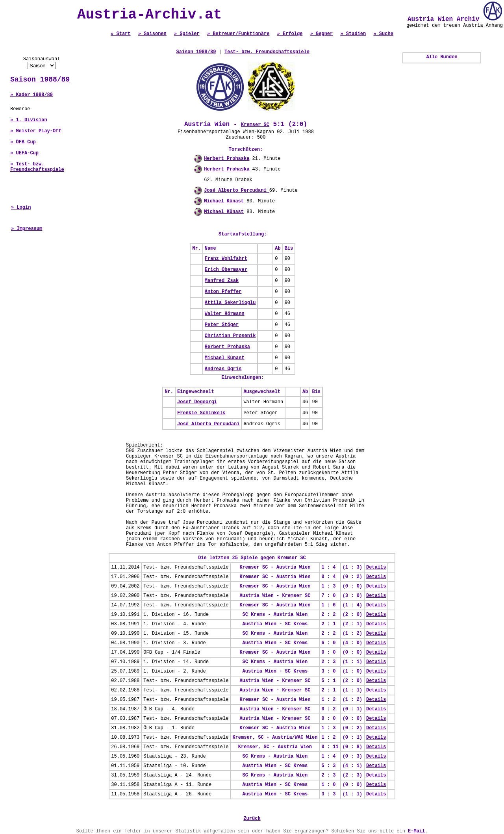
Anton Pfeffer (223, 292)
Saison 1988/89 (40, 80)
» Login (21, 208)
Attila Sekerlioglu (230, 303)
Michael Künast (224, 201)
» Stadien (353, 34)
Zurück (252, 819)
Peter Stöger (222, 325)
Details (376, 567)
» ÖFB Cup (23, 142)
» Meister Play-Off (36, 131)
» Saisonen (152, 34)
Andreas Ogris (223, 369)
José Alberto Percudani (237, 191)
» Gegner (322, 34)
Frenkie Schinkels (201, 413)
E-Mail (416, 831)
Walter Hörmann (225, 314)
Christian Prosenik (230, 336)
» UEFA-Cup (24, 153)
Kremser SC (255, 125)
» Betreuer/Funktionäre (238, 34)
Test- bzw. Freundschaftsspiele (267, 52)
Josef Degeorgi (197, 402)
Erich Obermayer (226, 270)
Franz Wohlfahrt (226, 259)
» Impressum (27, 229)
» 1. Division (29, 120)
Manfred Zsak (222, 281)
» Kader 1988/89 (31, 95)
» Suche (383, 34)
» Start (120, 34)
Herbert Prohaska (227, 159)
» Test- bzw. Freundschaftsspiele (37, 167)
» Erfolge (290, 34)
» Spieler (187, 34)
